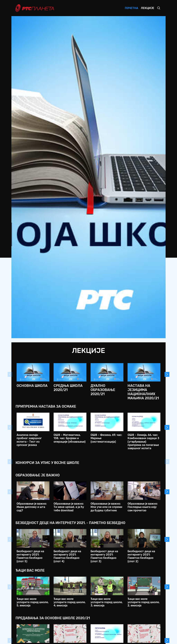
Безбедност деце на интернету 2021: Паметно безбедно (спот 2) (141, 556)
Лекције (148, 8)
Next (167, 374)
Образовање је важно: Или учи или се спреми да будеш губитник (106, 507)
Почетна (131, 8)
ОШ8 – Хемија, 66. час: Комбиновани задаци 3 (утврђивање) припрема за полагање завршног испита (143, 442)
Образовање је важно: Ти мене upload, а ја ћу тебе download (69, 507)
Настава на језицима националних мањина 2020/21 (143, 392)
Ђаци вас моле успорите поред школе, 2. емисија (144, 602)
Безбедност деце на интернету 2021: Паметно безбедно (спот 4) (67, 556)
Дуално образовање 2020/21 (103, 390)
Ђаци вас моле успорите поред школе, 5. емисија (33, 602)
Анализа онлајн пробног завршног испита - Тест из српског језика (29, 440)
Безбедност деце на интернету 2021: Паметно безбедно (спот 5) (30, 556)
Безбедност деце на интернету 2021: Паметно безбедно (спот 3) (104, 556)
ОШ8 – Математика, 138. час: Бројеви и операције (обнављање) (70, 438)
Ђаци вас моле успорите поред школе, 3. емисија (107, 602)
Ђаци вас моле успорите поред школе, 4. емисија (70, 602)
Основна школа (32, 386)
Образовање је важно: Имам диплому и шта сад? (32, 507)
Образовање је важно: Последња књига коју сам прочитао (143, 507)
